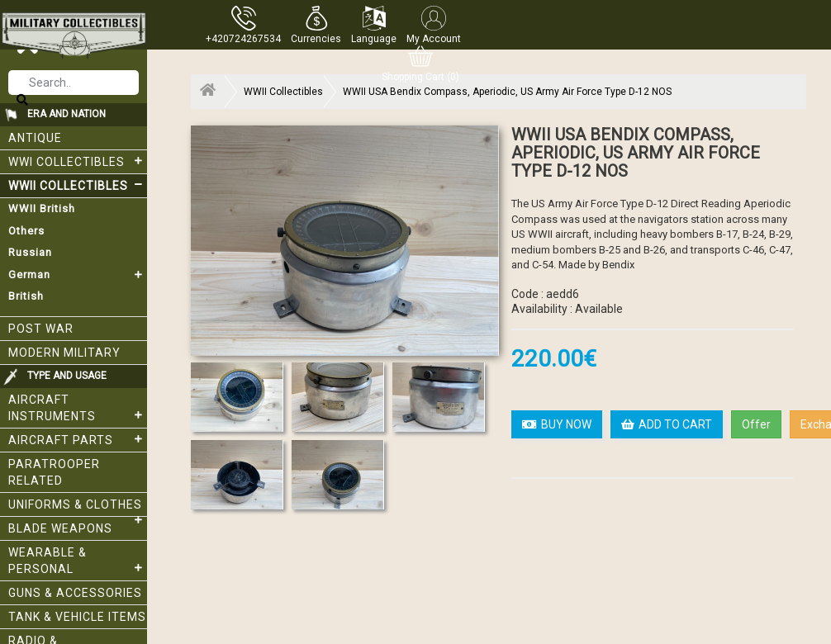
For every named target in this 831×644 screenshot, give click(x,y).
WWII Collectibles (78, 185)
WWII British (42, 208)
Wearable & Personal (78, 561)
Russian (30, 252)
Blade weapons (60, 528)
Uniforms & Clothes (78, 507)
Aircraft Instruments (78, 408)
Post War (41, 329)
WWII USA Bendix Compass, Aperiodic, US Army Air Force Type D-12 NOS (507, 92)
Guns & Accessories (75, 593)
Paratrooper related (54, 472)
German (78, 275)
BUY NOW (557, 424)
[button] (316, 25)
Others (26, 231)
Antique (35, 138)
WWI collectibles (78, 161)
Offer (756, 424)
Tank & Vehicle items (77, 617)
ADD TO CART (667, 424)
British (26, 296)
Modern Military (64, 353)
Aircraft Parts (78, 439)
